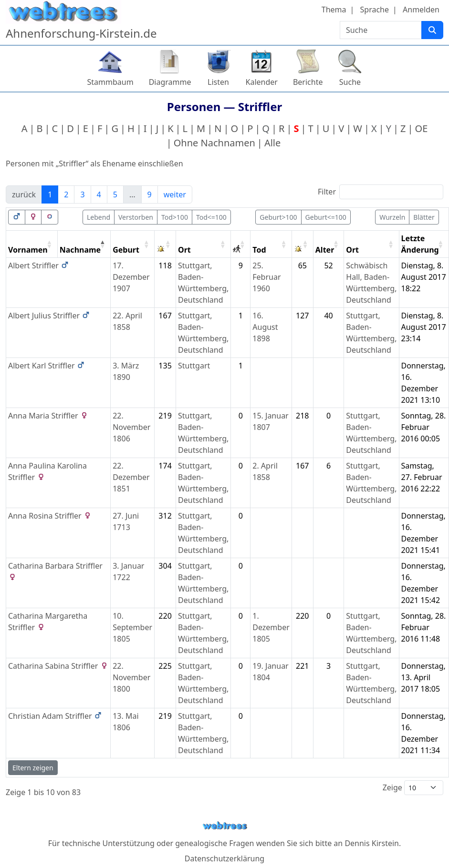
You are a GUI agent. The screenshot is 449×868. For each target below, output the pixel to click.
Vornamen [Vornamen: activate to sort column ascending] (28, 250)
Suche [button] (350, 82)
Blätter (424, 217)
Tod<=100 (211, 217)
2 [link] (66, 194)
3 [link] (82, 194)
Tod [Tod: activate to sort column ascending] (259, 250)
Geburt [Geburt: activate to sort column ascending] (126, 250)
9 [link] (150, 194)
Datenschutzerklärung (224, 858)
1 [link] (50, 194)
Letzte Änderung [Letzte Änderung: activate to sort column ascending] (420, 244)
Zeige (413, 788)
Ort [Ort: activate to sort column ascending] (184, 250)
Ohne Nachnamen (214, 143)
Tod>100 (175, 217)
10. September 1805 (132, 627)
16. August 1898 (265, 327)
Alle (272, 143)
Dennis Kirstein (372, 843)
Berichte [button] (308, 82)
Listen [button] (218, 82)
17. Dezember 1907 (131, 277)
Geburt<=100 (326, 217)
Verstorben (136, 217)
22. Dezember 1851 (131, 477)
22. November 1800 (131, 677)
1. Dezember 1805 (271, 627)
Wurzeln (392, 217)
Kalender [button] (262, 82)
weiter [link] (175, 194)
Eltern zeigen (33, 768)
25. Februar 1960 (266, 277)
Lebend (99, 217)
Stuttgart (194, 366)
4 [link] (99, 194)
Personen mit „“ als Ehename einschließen (94, 163)
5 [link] (115, 194)
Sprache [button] (375, 10)
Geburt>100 (278, 217)
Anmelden (421, 10)
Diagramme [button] (170, 82)
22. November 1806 (131, 427)
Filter (381, 192)
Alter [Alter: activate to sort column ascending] (325, 250)
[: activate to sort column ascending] (165, 244)
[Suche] (432, 30)
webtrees (225, 826)
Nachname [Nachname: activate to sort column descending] (80, 250)
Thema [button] (334, 10)
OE (422, 128)
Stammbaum (110, 82)
